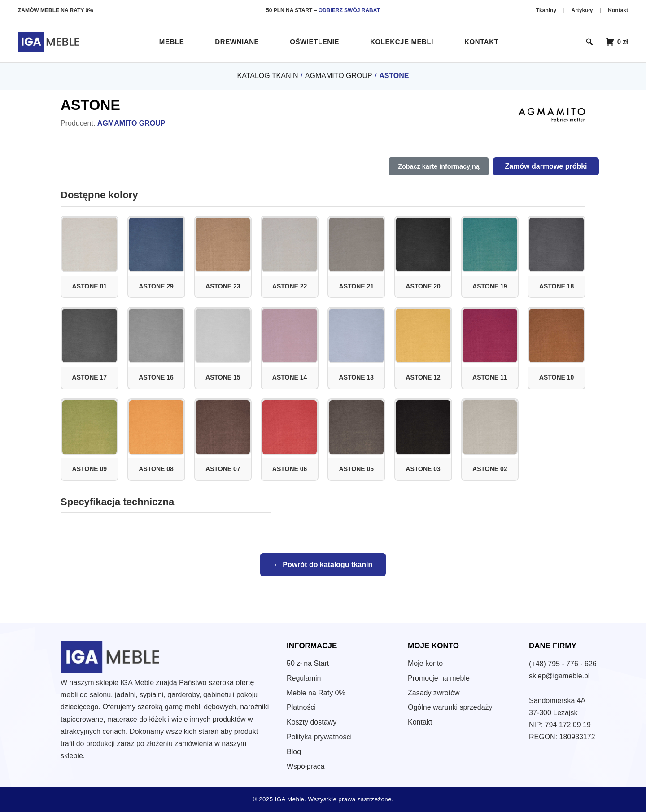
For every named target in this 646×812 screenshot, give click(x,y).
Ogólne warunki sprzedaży (450, 707)
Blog (294, 752)
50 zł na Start (308, 663)
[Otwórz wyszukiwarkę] (589, 42)
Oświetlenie (314, 41)
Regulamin (304, 678)
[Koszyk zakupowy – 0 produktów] (617, 42)
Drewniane (237, 41)
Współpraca (306, 766)
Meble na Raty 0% (316, 693)
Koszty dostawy (312, 722)
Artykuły (583, 10)
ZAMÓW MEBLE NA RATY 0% (56, 10)
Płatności (301, 707)
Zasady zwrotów (434, 693)
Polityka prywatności (319, 737)
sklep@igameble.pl (559, 676)
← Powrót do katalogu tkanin (323, 565)
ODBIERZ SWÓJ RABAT (349, 10)
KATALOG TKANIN (267, 76)
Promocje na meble (439, 678)
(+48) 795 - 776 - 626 (563, 664)
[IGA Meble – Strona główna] (48, 42)
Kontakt (618, 10)
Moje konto (425, 663)
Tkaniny (547, 10)
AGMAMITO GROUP (339, 76)
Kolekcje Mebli (402, 41)
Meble (172, 41)
